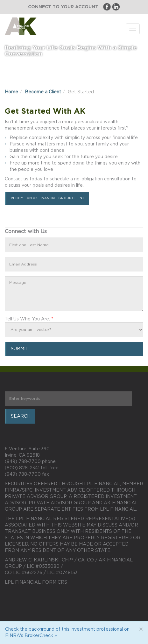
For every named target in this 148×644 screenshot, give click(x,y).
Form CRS (55, 582)
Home (11, 92)
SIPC (27, 490)
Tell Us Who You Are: (29, 319)
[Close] (141, 630)
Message (74, 294)
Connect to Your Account (63, 7)
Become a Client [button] (43, 92)
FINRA (12, 490)
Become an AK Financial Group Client (48, 198)
